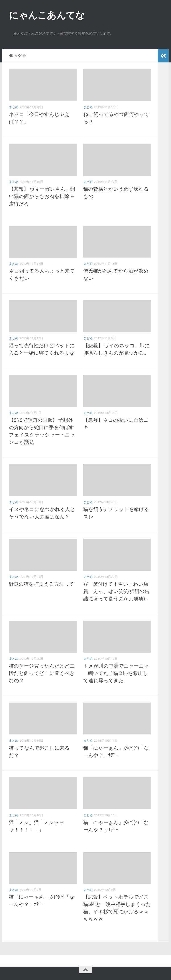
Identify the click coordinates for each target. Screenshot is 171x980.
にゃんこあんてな (47, 15)
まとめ (14, 107)
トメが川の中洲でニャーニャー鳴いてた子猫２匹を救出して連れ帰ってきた (116, 673)
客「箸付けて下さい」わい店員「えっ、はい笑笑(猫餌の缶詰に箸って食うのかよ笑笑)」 (117, 591)
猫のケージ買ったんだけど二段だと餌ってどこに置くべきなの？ (42, 673)
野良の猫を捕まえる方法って (42, 584)
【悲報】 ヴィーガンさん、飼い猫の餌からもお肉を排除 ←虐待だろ (42, 196)
